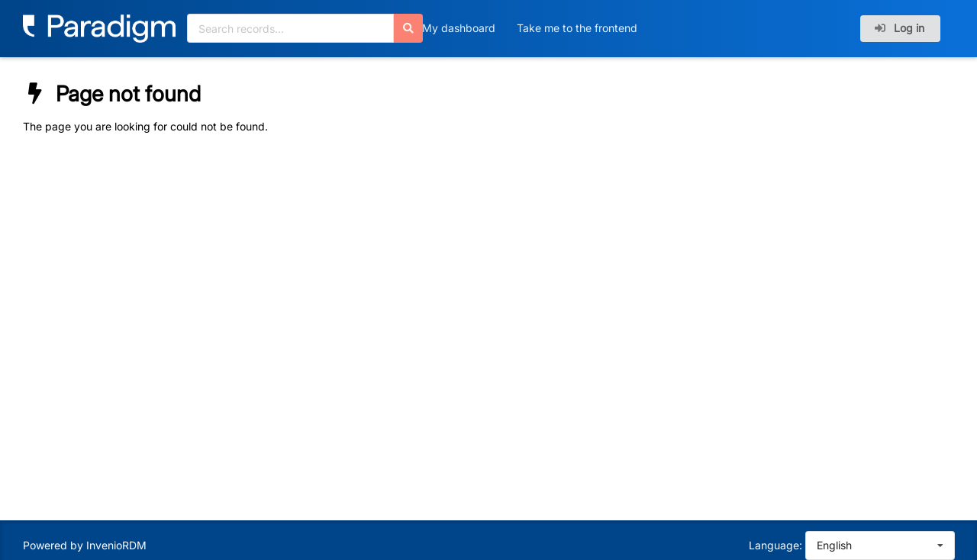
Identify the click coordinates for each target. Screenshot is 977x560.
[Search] (408, 28)
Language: (775, 545)
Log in (900, 28)
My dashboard (459, 28)
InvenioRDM (116, 545)
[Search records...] (290, 28)
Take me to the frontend (577, 28)
